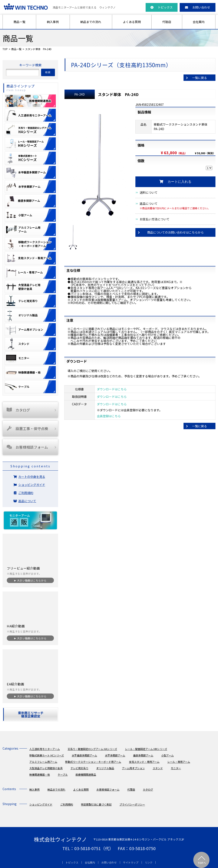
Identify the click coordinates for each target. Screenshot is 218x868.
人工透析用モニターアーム (45, 749)
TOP (5, 49)
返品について (149, 204)
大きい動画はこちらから (32, 580)
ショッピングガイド (32, 485)
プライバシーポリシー (132, 804)
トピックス (162, 7)
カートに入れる (175, 182)
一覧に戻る (199, 78)
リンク (149, 862)
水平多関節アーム (115, 755)
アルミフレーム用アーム (43, 762)
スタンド (158, 768)
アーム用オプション (133, 768)
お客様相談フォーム (27, 447)
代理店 (167, 22)
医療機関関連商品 (86, 774)
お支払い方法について (155, 219)
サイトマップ (131, 862)
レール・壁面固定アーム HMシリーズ (146, 749)
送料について (149, 192)
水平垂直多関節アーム (84, 755)
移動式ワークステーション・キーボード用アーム (93, 762)
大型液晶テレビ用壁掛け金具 (46, 768)
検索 (48, 72)
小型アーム (167, 755)
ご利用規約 (26, 493)
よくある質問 (132, 22)
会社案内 (199, 22)
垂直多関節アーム (143, 755)
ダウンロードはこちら (112, 389)
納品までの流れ (91, 22)
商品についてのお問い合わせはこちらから (175, 232)
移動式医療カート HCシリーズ (47, 755)
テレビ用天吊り (79, 768)
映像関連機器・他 (40, 774)
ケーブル (63, 774)
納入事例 (53, 22)
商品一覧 (19, 22)
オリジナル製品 (105, 768)
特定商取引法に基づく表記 (96, 804)
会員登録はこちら (109, 416)
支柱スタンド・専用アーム (144, 762)
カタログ (18, 410)
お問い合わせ (198, 7)
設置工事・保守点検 (27, 428)
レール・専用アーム (179, 762)
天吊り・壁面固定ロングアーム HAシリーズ (92, 749)
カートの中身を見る (32, 477)
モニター (176, 768)
